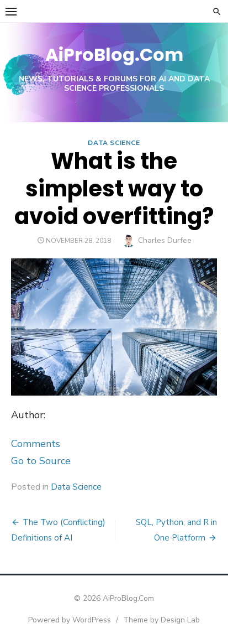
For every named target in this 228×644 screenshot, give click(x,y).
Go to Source (41, 461)
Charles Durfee (165, 240)
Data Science (114, 143)
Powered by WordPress (70, 620)
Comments (36, 444)
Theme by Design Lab (161, 620)
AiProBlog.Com (114, 54)
